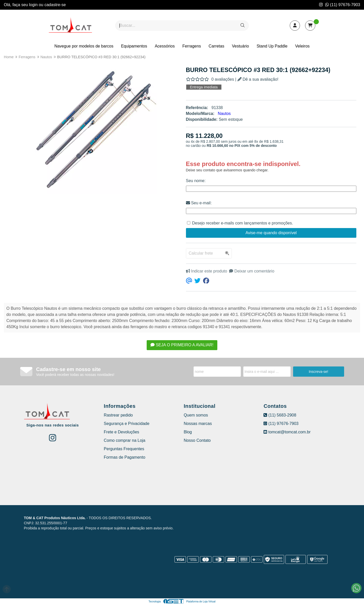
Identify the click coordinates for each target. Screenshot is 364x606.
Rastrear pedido (118, 415)
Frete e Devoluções (122, 432)
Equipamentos (134, 46)
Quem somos (196, 415)
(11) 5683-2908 (280, 415)
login (34, 5)
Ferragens (192, 46)
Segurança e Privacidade (127, 424)
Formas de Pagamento (125, 457)
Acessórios (165, 46)
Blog (188, 432)
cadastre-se (55, 5)
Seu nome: (196, 181)
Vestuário (240, 46)
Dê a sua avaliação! (258, 79)
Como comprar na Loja (125, 440)
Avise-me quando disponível (271, 233)
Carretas (216, 46)
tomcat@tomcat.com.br (287, 432)
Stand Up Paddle (272, 46)
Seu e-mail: (199, 203)
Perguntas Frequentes (124, 449)
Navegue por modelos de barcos (84, 46)
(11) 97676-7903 (343, 5)
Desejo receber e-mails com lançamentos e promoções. (243, 223)
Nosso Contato (197, 440)
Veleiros (302, 46)
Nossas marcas (198, 424)
